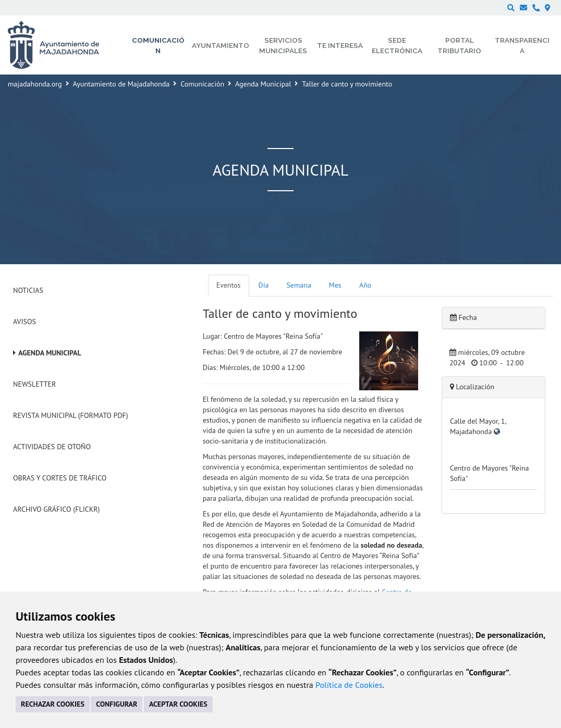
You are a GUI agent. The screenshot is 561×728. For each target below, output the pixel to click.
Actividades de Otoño (52, 447)
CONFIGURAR (117, 704)
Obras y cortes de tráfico (60, 478)
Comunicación (202, 84)
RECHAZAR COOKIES (53, 704)
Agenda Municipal (263, 84)
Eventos (229, 285)
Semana (298, 285)
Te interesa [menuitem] (340, 45)
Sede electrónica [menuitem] (397, 45)
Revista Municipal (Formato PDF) (71, 415)
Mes (335, 285)
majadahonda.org (35, 84)
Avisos (25, 322)
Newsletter (34, 384)
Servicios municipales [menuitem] (283, 45)
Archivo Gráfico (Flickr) (57, 509)
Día (264, 285)
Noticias (28, 290)
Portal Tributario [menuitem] (459, 45)
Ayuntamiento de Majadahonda (121, 84)
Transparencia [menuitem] (522, 45)
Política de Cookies (349, 685)
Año (365, 285)
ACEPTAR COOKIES (178, 704)
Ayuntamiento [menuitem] (221, 45)
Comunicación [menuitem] (158, 45)
